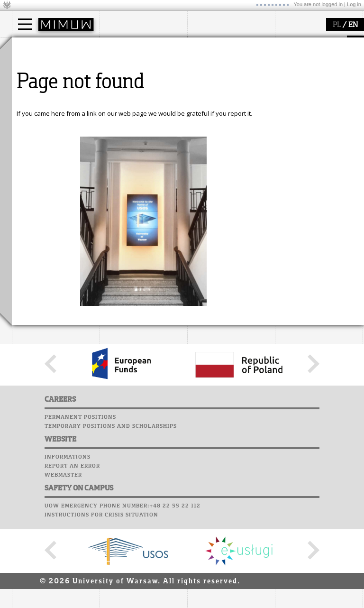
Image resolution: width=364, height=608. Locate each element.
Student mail (299, 70)
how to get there (135, 65)
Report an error (72, 553)
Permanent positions (80, 505)
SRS (316, 43)
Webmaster (63, 562)
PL (337, 25)
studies (33, 46)
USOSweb (291, 43)
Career (288, 88)
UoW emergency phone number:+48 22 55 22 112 (123, 593)
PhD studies (41, 83)
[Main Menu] (25, 24)
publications (217, 83)
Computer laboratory (313, 61)
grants (208, 91)
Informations (68, 544)
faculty (120, 46)
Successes (293, 106)
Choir (286, 97)
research (212, 46)
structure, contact (136, 74)
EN (353, 25)
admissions (40, 100)
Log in (354, 4)
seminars (213, 74)
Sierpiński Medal (223, 100)
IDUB (206, 108)
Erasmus (36, 91)
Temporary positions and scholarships (111, 514)
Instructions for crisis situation (101, 602)
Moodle (289, 52)
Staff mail (294, 79)
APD (333, 43)
